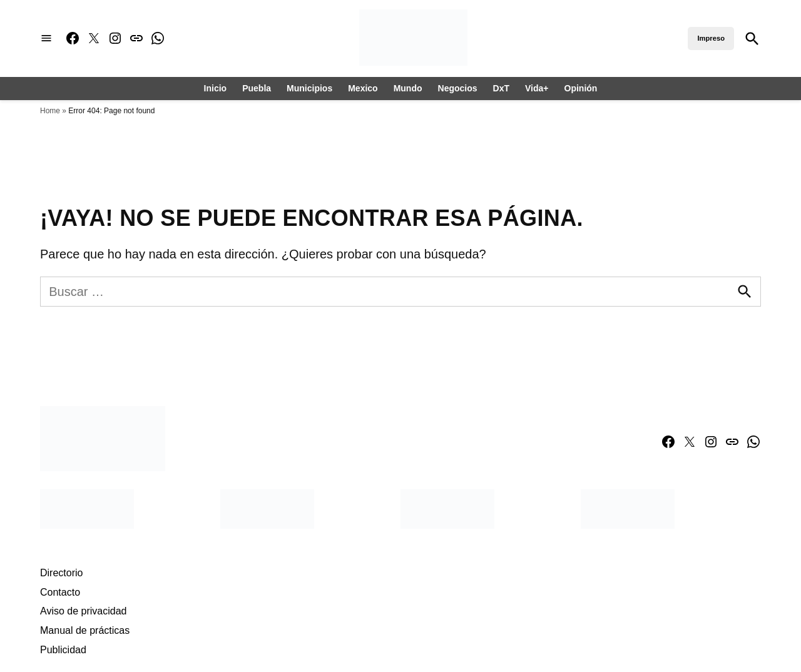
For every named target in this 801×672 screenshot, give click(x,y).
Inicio (216, 88)
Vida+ (537, 88)
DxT (501, 88)
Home (50, 111)
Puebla (257, 88)
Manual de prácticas (85, 630)
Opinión (581, 88)
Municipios (309, 88)
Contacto (60, 592)
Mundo (408, 88)
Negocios (458, 88)
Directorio (61, 573)
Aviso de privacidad (83, 611)
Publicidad (63, 650)
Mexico (363, 88)
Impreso (711, 38)
